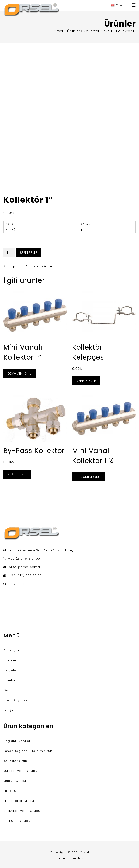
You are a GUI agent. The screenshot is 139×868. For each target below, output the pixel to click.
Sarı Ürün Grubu (17, 821)
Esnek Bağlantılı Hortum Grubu (29, 751)
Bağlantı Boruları (17, 741)
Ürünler (10, 680)
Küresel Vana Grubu (20, 771)
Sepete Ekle (29, 253)
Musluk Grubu (15, 781)
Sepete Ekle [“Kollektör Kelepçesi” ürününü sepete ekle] (86, 381)
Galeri (9, 690)
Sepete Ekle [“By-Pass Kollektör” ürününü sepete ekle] (17, 474)
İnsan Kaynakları (17, 700)
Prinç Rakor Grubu (19, 801)
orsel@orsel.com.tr (25, 567)
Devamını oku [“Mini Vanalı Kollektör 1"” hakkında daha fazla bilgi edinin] (20, 373)
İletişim (9, 710)
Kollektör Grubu (39, 266)
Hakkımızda (13, 660)
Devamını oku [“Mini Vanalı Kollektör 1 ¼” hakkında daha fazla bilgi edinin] (88, 477)
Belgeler (11, 670)
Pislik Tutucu (13, 791)
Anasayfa (11, 650)
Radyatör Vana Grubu (22, 811)
